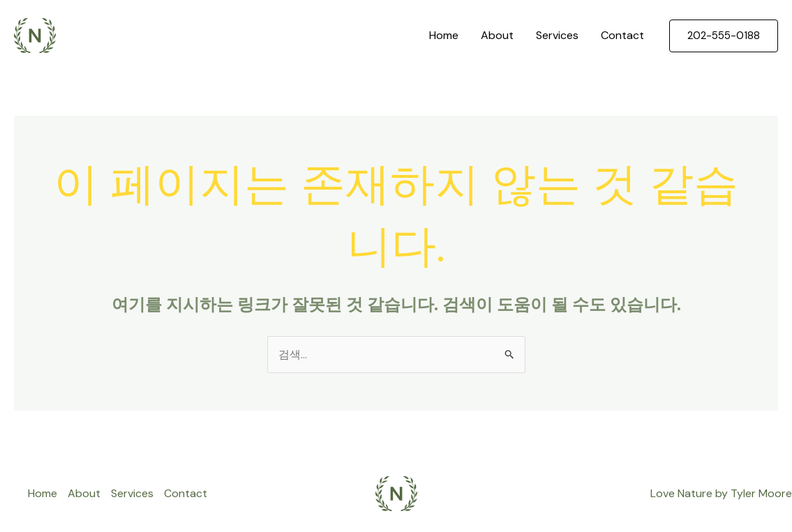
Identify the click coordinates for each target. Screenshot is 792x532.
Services (557, 35)
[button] (724, 36)
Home (444, 35)
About (497, 35)
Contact (622, 35)
